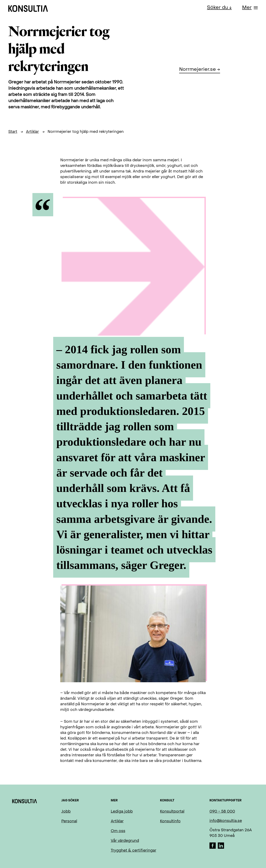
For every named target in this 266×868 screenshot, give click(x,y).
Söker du (218, 8)
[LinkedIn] (221, 848)
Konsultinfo (170, 821)
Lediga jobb (122, 812)
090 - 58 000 (222, 812)
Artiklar (32, 132)
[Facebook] (213, 848)
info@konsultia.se (226, 821)
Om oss (118, 831)
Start (13, 132)
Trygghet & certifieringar (134, 851)
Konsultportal (172, 812)
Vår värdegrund (125, 841)
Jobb (66, 812)
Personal (69, 821)
